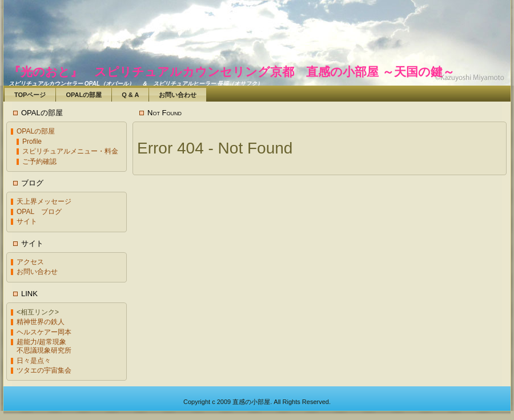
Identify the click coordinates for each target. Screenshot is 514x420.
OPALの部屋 (36, 131)
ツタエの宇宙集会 (44, 370)
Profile (32, 142)
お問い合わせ (37, 272)
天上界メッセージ (44, 201)
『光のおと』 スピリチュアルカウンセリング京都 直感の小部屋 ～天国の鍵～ (232, 72)
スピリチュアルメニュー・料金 (70, 151)
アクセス (30, 262)
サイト (27, 221)
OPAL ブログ (39, 212)
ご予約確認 (39, 161)
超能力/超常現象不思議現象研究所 (44, 346)
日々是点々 (34, 361)
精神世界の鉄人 (41, 322)
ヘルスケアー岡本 (44, 332)
